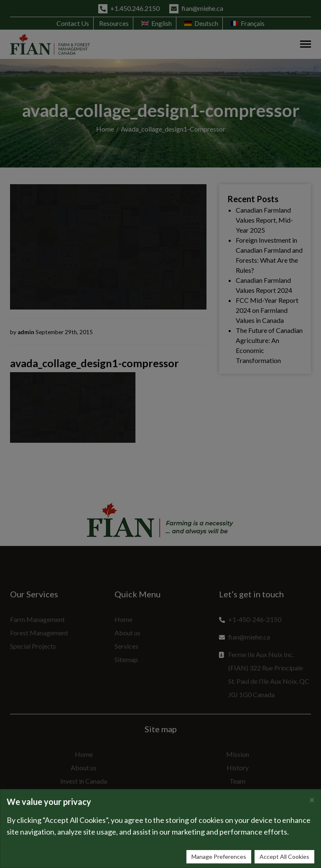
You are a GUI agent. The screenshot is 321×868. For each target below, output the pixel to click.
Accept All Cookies (284, 857)
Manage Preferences (219, 857)
